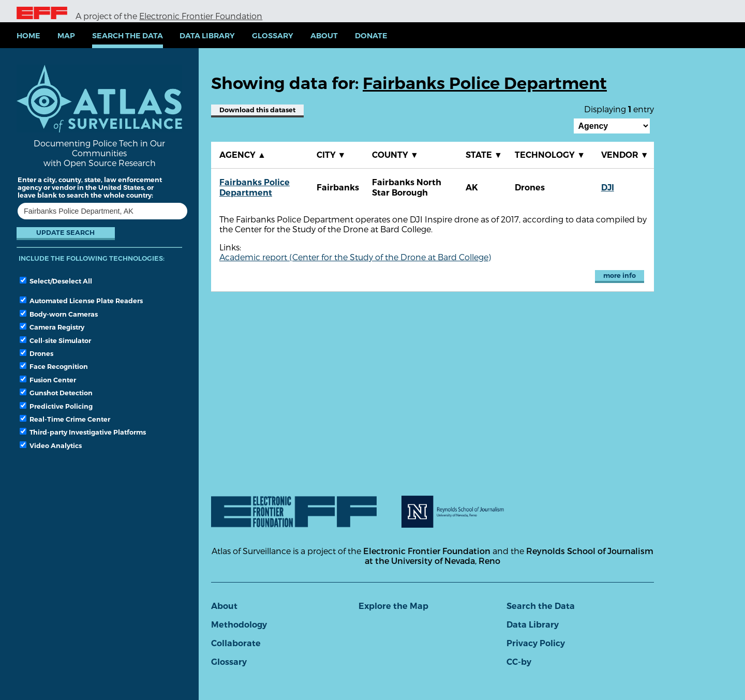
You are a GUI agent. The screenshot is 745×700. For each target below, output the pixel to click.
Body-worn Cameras (59, 314)
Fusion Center (48, 380)
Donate (371, 36)
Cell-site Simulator (55, 340)
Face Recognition (54, 366)
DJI (608, 188)
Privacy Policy (536, 643)
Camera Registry (52, 327)
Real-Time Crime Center (65, 419)
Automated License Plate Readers (81, 301)
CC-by (519, 662)
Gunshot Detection (56, 393)
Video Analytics (51, 445)
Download (257, 110)
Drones (36, 353)
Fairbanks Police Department (255, 188)
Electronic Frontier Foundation (201, 16)
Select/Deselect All (56, 281)
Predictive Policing (56, 406)
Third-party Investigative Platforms (83, 432)
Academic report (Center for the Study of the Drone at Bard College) (355, 257)
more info (620, 275)
